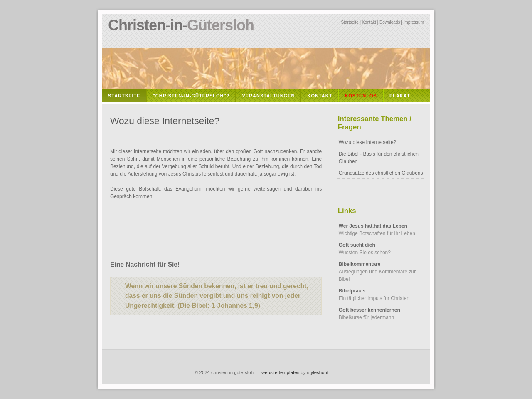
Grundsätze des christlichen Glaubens (381, 173)
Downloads (390, 22)
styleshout (318, 372)
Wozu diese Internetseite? (368, 142)
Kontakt (369, 22)
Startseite (350, 22)
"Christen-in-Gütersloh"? (191, 96)
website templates (280, 372)
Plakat (400, 96)
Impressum (414, 22)
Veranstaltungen (268, 96)
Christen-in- (181, 25)
